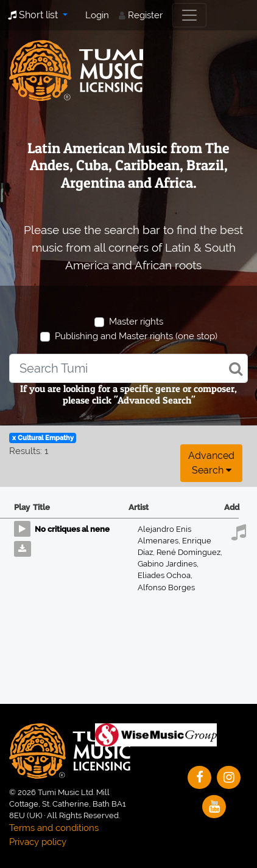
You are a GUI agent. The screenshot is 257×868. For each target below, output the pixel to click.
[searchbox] (128, 368)
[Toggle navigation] (189, 15)
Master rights (136, 322)
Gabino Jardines (168, 564)
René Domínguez (189, 552)
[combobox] (128, 368)
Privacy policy (38, 842)
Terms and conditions (54, 828)
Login (97, 15)
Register (145, 15)
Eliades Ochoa (165, 575)
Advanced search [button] (211, 463)
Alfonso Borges (166, 587)
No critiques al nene (72, 529)
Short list (34, 15)
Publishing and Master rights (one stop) (136, 336)
